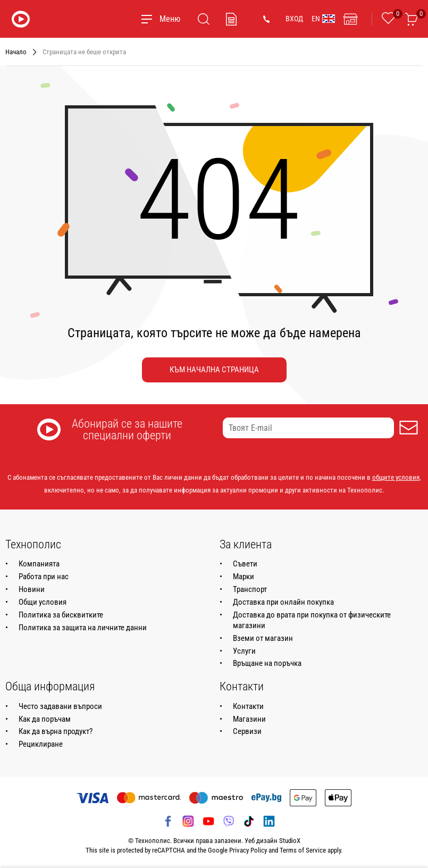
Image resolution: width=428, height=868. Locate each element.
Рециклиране (41, 744)
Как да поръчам (45, 719)
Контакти (248, 706)
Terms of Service (303, 850)
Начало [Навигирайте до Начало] (16, 52)
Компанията (39, 564)
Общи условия (43, 602)
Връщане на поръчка (267, 663)
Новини (32, 589)
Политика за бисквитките (61, 615)
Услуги (244, 651)
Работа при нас (44, 577)
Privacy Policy (248, 850)
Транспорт (250, 589)
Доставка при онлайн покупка (283, 602)
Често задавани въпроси (60, 706)
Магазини (249, 719)
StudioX (290, 841)
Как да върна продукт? (56, 731)
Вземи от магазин (263, 638)
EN (323, 19)
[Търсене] (204, 19)
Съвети (245, 564)
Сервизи (247, 731)
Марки (244, 577)
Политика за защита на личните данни (83, 628)
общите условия (396, 477)
